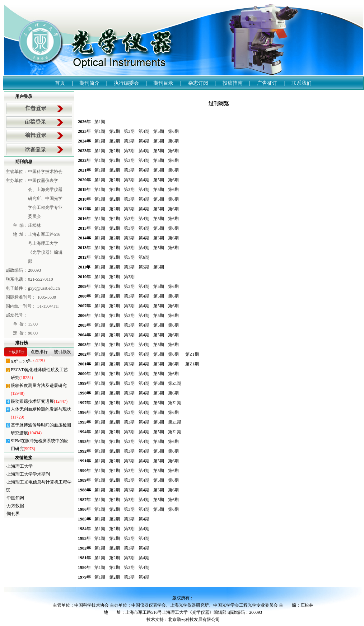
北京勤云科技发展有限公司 (194, 620)
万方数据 (15, 506)
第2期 (115, 131)
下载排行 (16, 352)
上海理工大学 (20, 466)
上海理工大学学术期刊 (28, 474)
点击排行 (39, 352)
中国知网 (15, 498)
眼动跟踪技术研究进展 (39, 401)
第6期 (173, 131)
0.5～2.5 (28, 362)
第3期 (129, 131)
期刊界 (13, 514)
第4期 (144, 131)
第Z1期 (192, 354)
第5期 (159, 131)
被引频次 (62, 352)
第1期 (100, 122)
